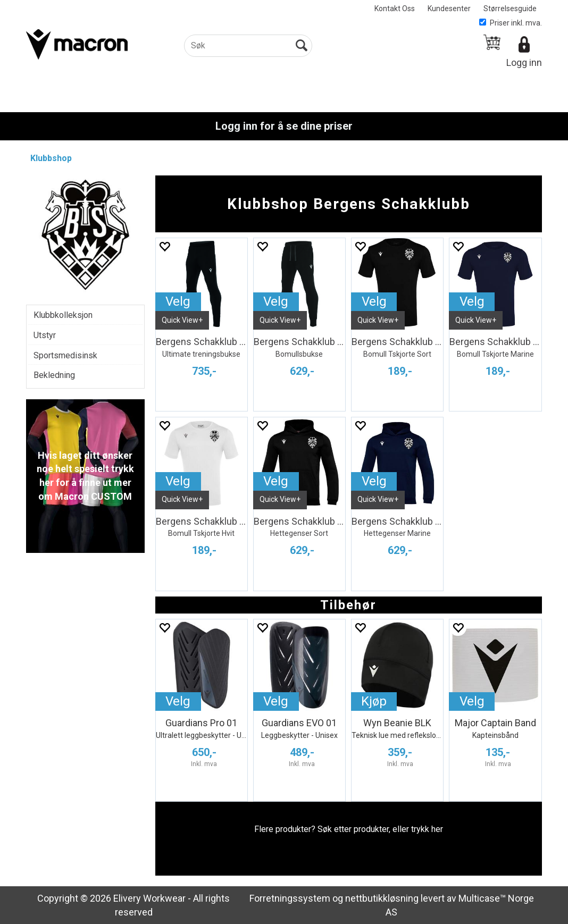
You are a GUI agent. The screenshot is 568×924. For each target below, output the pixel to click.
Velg (178, 301)
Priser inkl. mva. (511, 23)
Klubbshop (51, 158)
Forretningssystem (290, 898)
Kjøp (374, 701)
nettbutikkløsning (382, 898)
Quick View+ (182, 320)
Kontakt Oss (395, 9)
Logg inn (524, 62)
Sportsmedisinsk (65, 355)
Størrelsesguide (510, 9)
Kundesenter (449, 9)
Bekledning (54, 375)
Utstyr (45, 335)
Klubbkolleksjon (63, 315)
